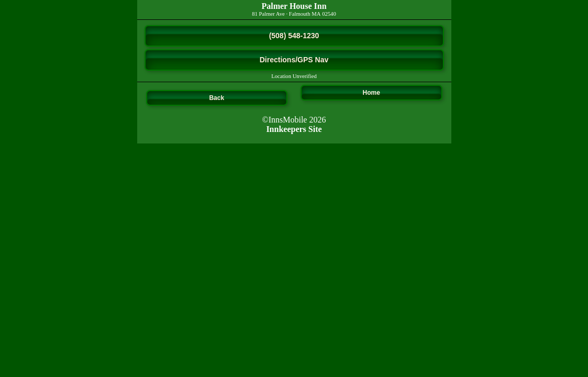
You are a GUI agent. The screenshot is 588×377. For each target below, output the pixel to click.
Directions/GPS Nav (294, 60)
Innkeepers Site (294, 129)
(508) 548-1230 (294, 36)
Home (371, 93)
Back (217, 98)
